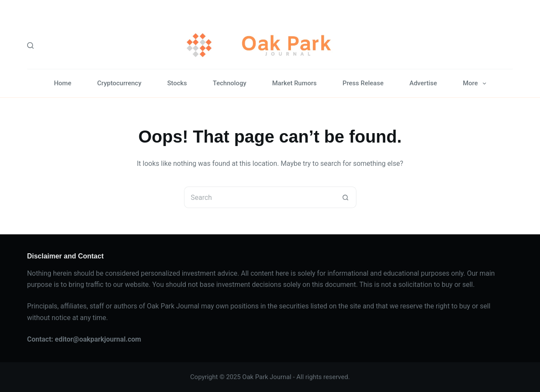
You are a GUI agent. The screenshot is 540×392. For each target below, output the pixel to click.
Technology (230, 83)
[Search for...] (259, 197)
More (476, 84)
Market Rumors (294, 83)
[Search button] (346, 197)
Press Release (363, 83)
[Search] (30, 45)
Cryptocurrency (119, 83)
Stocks (177, 83)
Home (62, 83)
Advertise (423, 83)
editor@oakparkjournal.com (98, 339)
